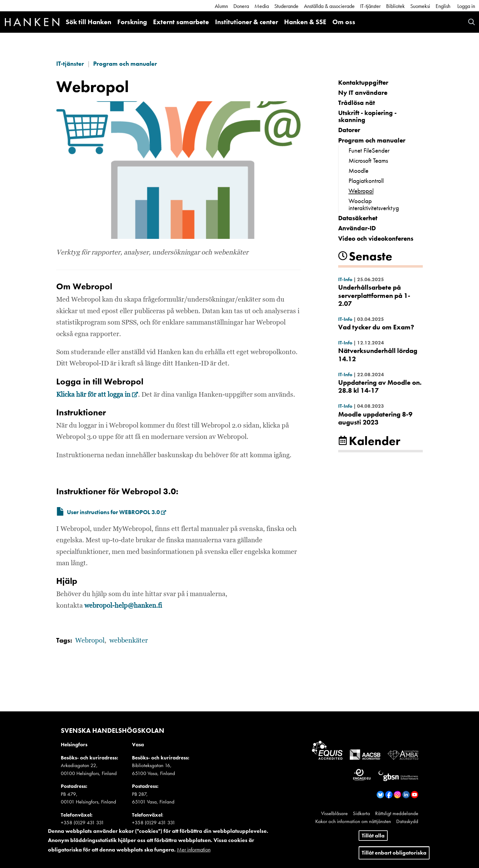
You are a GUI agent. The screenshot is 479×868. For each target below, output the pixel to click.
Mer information (194, 853)
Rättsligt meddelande (397, 813)
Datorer (349, 130)
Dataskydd (407, 821)
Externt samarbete (181, 22)
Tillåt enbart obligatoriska (394, 856)
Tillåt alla (373, 839)
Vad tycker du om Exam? (376, 327)
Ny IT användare (363, 93)
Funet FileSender (369, 150)
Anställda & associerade (329, 6)
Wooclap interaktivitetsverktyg (374, 204)
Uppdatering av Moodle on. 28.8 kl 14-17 (380, 386)
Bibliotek (395, 6)
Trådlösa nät (357, 103)
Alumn (221, 6)
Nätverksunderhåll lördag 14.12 (378, 355)
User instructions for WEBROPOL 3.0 (117, 512)
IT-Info (345, 279)
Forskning (132, 22)
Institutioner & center (247, 22)
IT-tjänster (370, 6)
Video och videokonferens (376, 238)
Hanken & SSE (305, 22)
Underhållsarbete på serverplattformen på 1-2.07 (374, 295)
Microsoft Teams (368, 160)
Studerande (286, 6)
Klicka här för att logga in (97, 395)
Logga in (466, 6)
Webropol (361, 191)
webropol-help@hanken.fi (123, 606)
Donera (241, 6)
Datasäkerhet (358, 218)
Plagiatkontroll (366, 181)
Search (472, 22)
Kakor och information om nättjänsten (353, 821)
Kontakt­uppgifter (363, 82)
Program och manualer (125, 64)
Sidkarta (361, 813)
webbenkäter (129, 641)
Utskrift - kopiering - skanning (367, 116)
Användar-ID (357, 228)
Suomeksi (420, 6)
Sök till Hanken (88, 22)
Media (262, 6)
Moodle (358, 171)
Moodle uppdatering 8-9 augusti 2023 (375, 418)
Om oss (344, 22)
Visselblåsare (334, 813)
